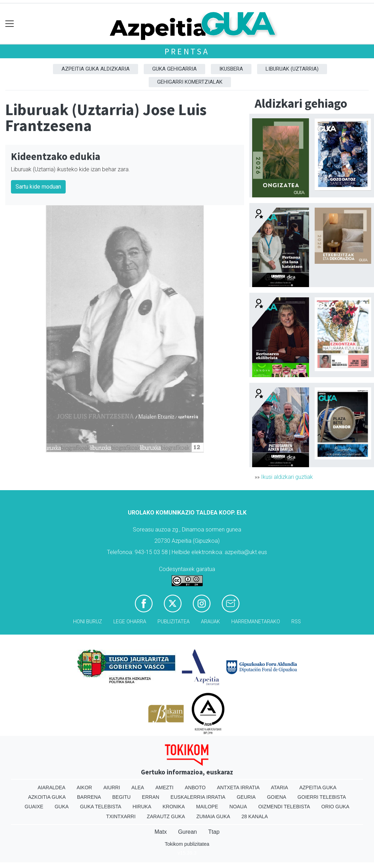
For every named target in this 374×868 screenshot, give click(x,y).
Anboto (195, 787)
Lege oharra (130, 622)
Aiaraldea (51, 787)
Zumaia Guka (213, 816)
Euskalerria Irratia (198, 797)
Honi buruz (88, 622)
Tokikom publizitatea (187, 844)
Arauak (210, 622)
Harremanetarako (256, 622)
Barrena (89, 797)
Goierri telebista (322, 797)
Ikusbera (231, 69)
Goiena (277, 797)
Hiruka (142, 807)
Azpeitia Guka (318, 787)
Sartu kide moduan (38, 187)
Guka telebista (100, 807)
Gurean (187, 832)
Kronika (174, 807)
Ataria (280, 787)
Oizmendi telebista (284, 807)
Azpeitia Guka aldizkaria (96, 69)
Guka (62, 807)
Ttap (214, 832)
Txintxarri (121, 816)
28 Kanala (255, 816)
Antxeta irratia (238, 787)
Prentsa (187, 51)
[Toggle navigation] (10, 24)
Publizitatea (174, 622)
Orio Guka (335, 807)
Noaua (238, 807)
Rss (296, 622)
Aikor (84, 787)
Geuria (246, 797)
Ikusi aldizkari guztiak (287, 477)
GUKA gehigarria (174, 69)
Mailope (207, 807)
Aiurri (112, 787)
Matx (161, 832)
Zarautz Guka (166, 816)
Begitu (121, 797)
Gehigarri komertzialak (190, 82)
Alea (138, 787)
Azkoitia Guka (47, 797)
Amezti (164, 787)
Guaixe (34, 807)
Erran (151, 797)
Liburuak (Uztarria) (292, 69)
